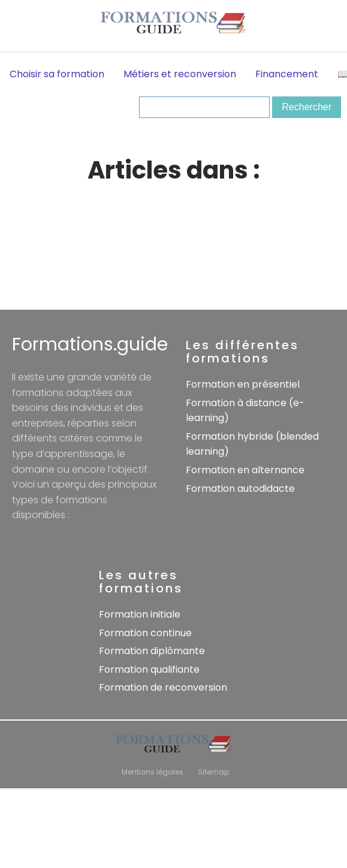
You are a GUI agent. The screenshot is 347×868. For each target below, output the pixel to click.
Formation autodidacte (240, 489)
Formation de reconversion (163, 687)
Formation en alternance (245, 470)
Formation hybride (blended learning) (252, 444)
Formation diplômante (152, 651)
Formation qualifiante (149, 669)
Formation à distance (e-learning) (245, 411)
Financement (287, 74)
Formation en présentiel (243, 384)
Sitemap (213, 772)
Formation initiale (140, 614)
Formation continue (145, 633)
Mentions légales (153, 772)
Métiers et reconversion (180, 74)
